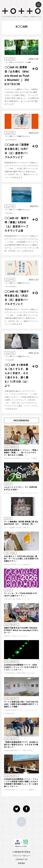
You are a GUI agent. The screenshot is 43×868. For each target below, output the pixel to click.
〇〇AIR (9, 62)
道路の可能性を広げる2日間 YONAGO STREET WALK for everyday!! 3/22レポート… (21, 630)
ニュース (10, 59)
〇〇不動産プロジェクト (22, 136)
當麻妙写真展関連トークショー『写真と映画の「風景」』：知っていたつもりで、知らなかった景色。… (21, 453)
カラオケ (9, 213)
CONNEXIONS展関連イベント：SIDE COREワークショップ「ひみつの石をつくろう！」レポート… (21, 667)
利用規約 (22, 863)
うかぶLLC (10, 360)
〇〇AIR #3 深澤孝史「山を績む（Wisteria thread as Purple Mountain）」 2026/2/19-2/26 (17, 76)
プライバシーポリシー (21, 856)
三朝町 (28, 62)
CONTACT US (21, 859)
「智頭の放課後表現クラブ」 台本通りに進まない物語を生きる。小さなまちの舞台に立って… (21, 745)
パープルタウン (19, 62)
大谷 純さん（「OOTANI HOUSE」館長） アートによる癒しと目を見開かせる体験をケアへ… (21, 559)
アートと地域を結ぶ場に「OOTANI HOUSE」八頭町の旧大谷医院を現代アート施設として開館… (21, 704)
